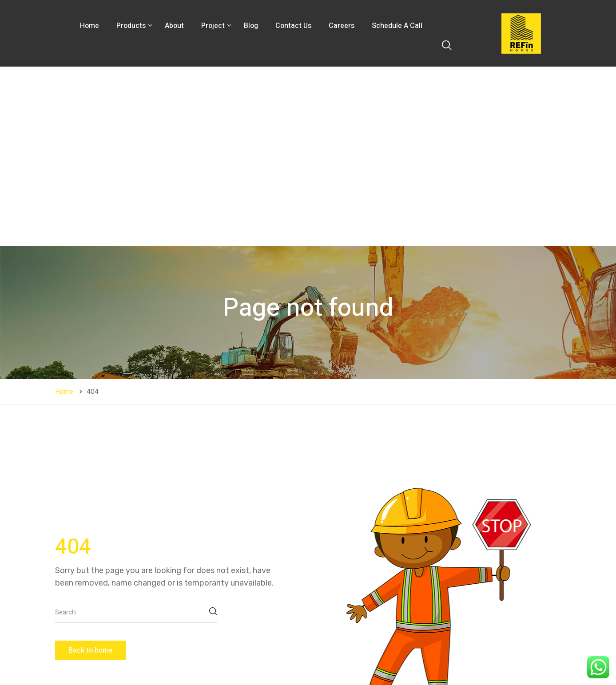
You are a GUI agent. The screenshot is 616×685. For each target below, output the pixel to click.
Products (132, 26)
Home (89, 26)
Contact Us (293, 26)
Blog (251, 26)
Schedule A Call (397, 26)
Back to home (91, 471)
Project (214, 26)
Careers (342, 26)
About (174, 26)
